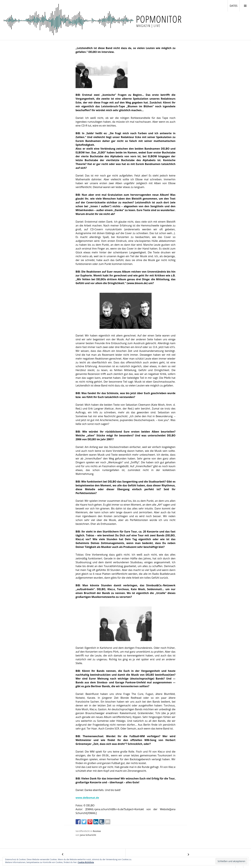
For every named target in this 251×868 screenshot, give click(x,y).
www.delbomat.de (87, 798)
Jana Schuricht (88, 835)
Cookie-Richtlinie (86, 862)
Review (97, 831)
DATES (235, 6)
